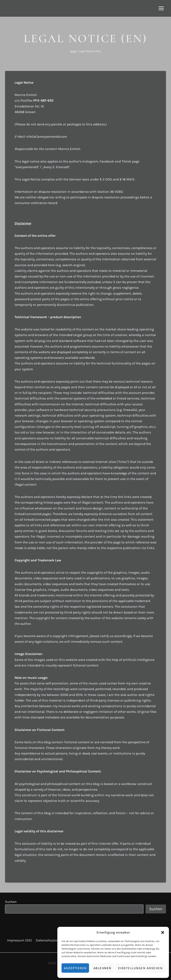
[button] (163, 932)
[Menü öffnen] (161, 8)
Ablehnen (102, 968)
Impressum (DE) (19, 940)
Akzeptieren (75, 968)
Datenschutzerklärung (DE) (57, 940)
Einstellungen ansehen (140, 968)
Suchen (11, 902)
